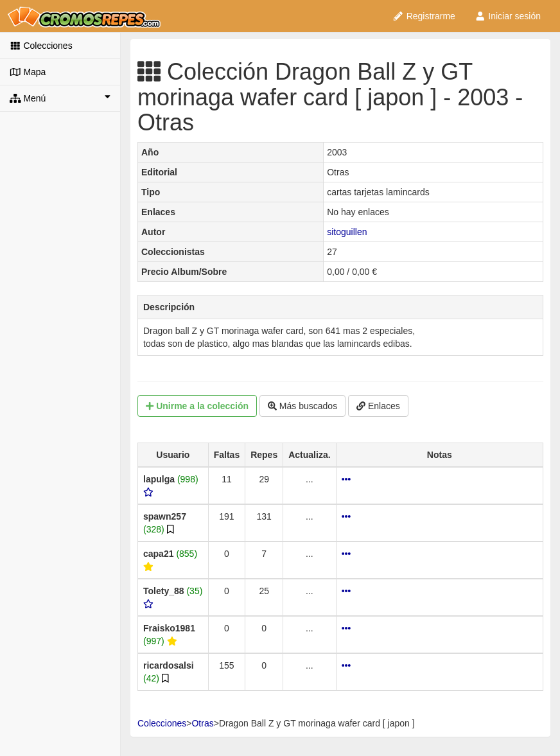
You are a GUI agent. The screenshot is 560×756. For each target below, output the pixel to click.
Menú (60, 98)
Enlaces (378, 406)
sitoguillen (347, 232)
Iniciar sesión (508, 16)
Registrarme (424, 16)
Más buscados (302, 406)
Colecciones (41, 46)
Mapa (28, 72)
